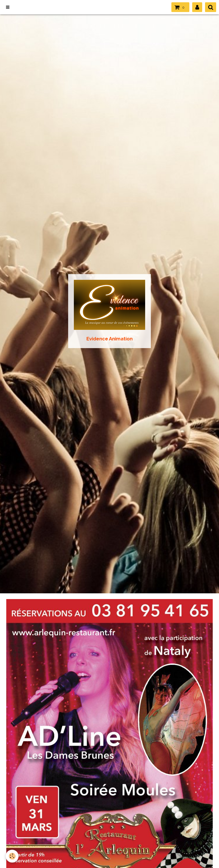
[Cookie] (12, 856)
